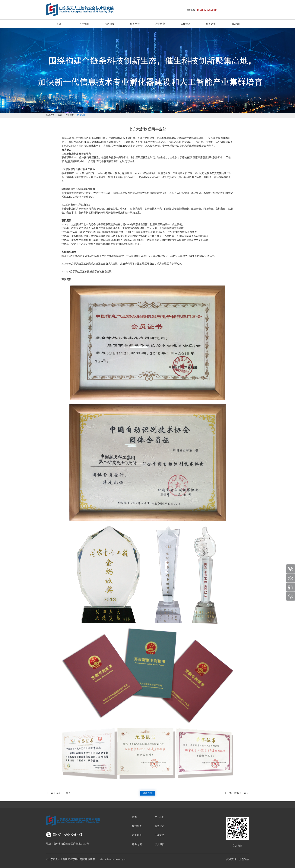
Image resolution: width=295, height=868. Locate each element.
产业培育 (160, 24)
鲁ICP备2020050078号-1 (113, 859)
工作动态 (186, 24)
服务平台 (135, 24)
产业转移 (81, 115)
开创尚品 (244, 859)
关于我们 (84, 24)
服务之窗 (211, 24)
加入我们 (236, 24)
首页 (59, 24)
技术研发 (109, 24)
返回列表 (147, 793)
